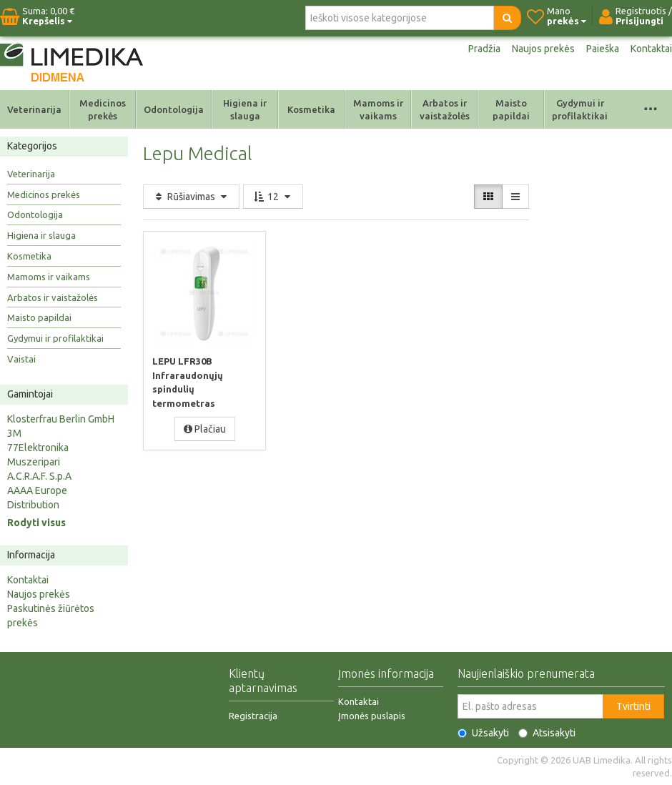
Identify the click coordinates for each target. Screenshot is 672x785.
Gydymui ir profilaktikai (580, 109)
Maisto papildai (511, 109)
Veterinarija (34, 109)
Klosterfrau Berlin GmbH (61, 419)
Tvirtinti (633, 706)
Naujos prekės (543, 49)
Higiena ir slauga (245, 109)
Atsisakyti (547, 733)
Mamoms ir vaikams (378, 109)
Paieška (603, 49)
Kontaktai (651, 49)
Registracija (253, 716)
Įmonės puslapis (372, 716)
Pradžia (484, 49)
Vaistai (21, 359)
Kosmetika (311, 109)
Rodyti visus (36, 523)
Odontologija (174, 109)
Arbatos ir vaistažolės (445, 109)
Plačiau (205, 429)
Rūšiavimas (191, 197)
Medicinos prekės (103, 109)
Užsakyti (483, 733)
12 (273, 197)
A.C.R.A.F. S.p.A (39, 476)
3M (14, 433)
